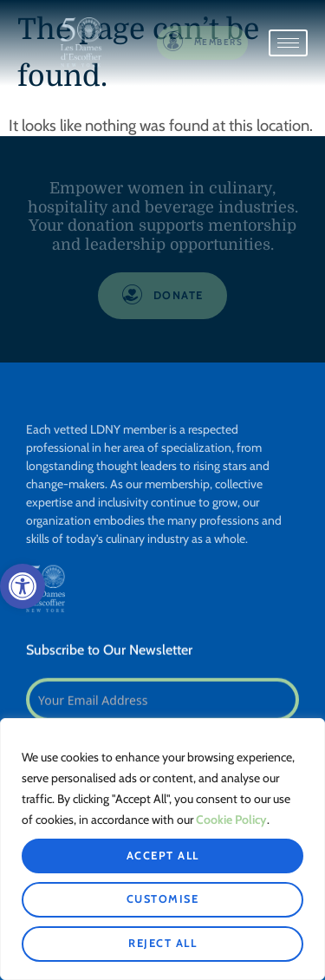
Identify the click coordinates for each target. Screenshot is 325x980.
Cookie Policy (231, 820)
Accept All (163, 856)
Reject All (162, 943)
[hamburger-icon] (288, 43)
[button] (23, 586)
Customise (163, 899)
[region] (162, 849)
